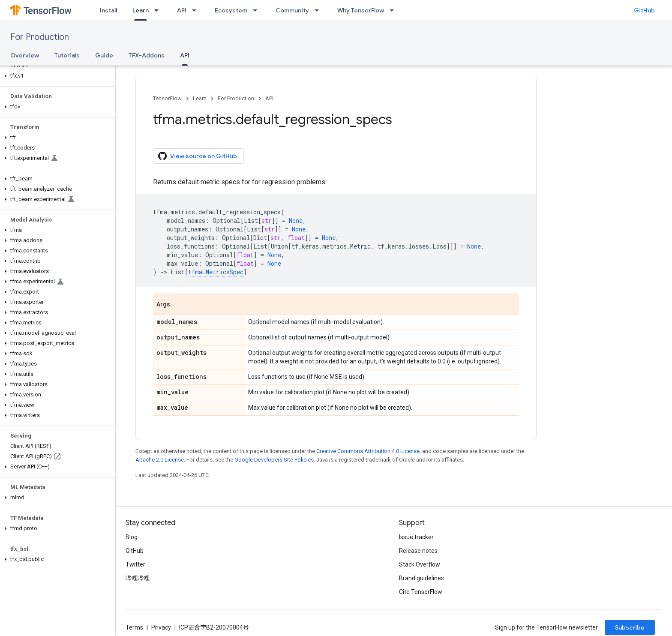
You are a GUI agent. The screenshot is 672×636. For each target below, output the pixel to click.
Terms (134, 627)
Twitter (135, 564)
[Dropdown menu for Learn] (159, 10)
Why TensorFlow (361, 10)
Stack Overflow (420, 564)
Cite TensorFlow (421, 592)
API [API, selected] (185, 55)
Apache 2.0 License (160, 460)
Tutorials (67, 55)
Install (108, 10)
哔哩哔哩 (138, 578)
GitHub (644, 10)
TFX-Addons (147, 55)
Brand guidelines (421, 578)
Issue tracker (416, 537)
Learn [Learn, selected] (141, 10)
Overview (25, 55)
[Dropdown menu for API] (197, 10)
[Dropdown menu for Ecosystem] (258, 10)
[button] (56, 76)
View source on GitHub (198, 156)
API (182, 10)
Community (292, 10)
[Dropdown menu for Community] (319, 10)
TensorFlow (167, 98)
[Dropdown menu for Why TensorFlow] (394, 10)
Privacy (161, 627)
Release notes (418, 551)
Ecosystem (231, 10)
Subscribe (630, 627)
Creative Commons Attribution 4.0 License (368, 451)
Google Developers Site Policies (274, 460)
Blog (132, 537)
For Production (40, 37)
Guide (104, 55)
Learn (200, 98)
